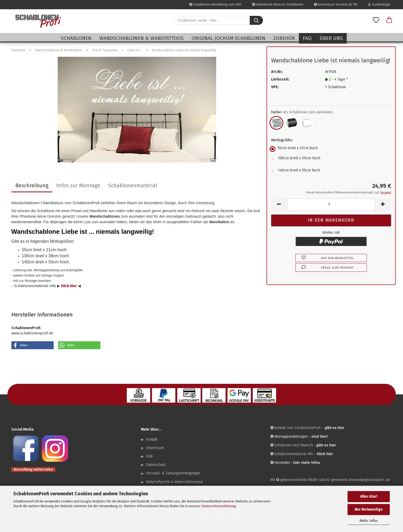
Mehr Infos (369, 521)
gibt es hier (326, 445)
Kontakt (152, 439)
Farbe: (302, 112)
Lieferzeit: (280, 79)
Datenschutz (156, 465)
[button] (389, 20)
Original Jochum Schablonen (228, 38)
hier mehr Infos (307, 463)
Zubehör (284, 38)
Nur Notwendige (369, 509)
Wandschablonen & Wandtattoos (142, 38)
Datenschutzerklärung (219, 506)
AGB (149, 456)
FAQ (307, 38)
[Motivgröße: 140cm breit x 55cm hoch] (331, 171)
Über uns (331, 38)
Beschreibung (32, 185)
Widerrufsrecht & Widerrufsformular (175, 482)
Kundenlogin (379, 4)
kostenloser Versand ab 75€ (336, 4)
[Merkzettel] (376, 20)
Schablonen (76, 38)
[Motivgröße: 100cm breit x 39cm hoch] (331, 159)
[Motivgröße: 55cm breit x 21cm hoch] (331, 149)
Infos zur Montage (78, 185)
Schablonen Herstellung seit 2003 (215, 4)
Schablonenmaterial (133, 185)
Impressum (155, 448)
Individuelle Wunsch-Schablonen (278, 4)
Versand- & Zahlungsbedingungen (173, 473)
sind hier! (320, 436)
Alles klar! (369, 496)
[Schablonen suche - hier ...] (256, 20)
